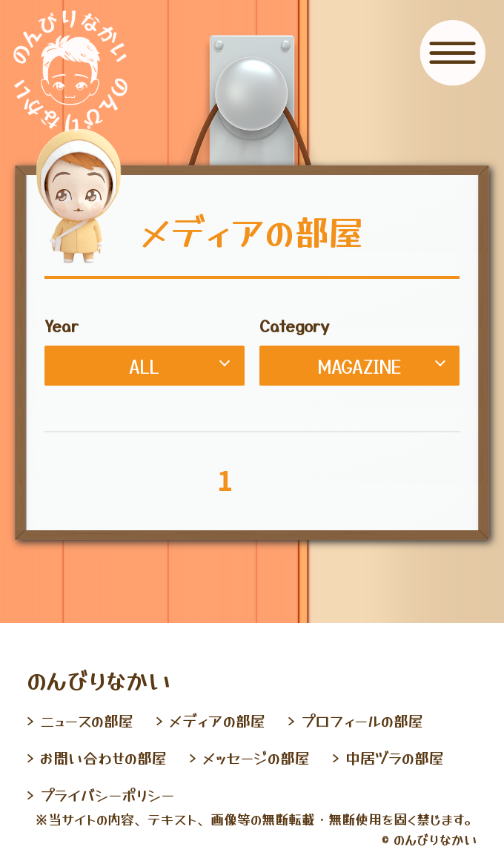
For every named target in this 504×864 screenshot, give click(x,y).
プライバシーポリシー (107, 795)
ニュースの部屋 (87, 720)
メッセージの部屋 (256, 758)
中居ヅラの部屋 (395, 758)
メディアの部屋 (217, 720)
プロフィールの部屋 (362, 720)
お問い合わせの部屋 (103, 758)
